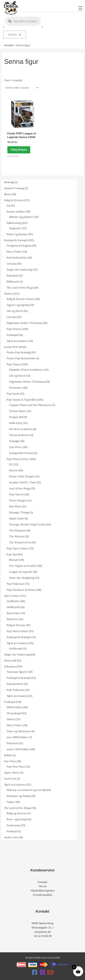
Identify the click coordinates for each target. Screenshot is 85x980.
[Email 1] (50, 972)
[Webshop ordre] (22, 88)
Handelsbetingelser (43, 890)
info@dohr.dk (43, 932)
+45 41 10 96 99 (42, 936)
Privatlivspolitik (43, 895)
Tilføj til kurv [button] (19, 150)
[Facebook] (35, 972)
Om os (42, 886)
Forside (9, 45)
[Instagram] (42, 972)
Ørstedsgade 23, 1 (42, 927)
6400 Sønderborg (43, 923)
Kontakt (42, 882)
